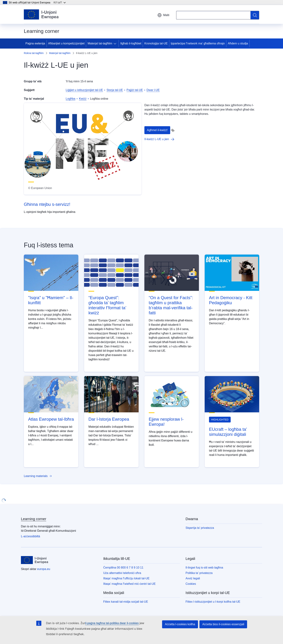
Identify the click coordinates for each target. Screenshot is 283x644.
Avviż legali (193, 578)
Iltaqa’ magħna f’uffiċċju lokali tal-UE (126, 578)
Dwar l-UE (153, 90)
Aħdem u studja (238, 43)
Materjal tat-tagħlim (100, 43)
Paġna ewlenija (35, 43)
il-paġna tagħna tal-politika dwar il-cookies (112, 623)
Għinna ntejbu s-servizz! (47, 204)
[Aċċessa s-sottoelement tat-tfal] (116, 44)
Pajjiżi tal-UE (135, 90)
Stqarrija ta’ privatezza (200, 528)
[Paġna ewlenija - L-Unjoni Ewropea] (41, 14)
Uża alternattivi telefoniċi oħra (122, 573)
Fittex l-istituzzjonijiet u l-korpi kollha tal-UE (213, 602)
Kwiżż (83, 99)
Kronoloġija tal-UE (156, 43)
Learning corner (34, 519)
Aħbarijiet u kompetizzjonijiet (66, 43)
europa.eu (44, 569)
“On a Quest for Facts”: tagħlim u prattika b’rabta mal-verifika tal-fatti (171, 305)
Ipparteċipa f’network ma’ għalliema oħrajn (198, 43)
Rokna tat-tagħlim (34, 53)
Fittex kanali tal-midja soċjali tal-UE (126, 602)
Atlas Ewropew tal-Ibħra (51, 419)
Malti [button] (163, 15)
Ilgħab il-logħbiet (131, 43)
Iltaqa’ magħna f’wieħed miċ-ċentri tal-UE (129, 584)
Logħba (70, 99)
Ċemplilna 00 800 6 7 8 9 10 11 (123, 568)
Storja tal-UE (115, 90)
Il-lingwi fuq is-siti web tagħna (204, 568)
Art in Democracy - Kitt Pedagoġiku (231, 300)
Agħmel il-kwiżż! (157, 130)
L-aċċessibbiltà (31, 536)
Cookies (191, 584)
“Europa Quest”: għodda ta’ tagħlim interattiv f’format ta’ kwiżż (107, 305)
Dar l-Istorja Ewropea (109, 419)
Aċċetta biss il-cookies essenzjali (223, 624)
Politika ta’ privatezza (199, 573)
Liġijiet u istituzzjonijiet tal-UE (84, 90)
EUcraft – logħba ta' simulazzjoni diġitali (228, 432)
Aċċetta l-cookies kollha (180, 624)
